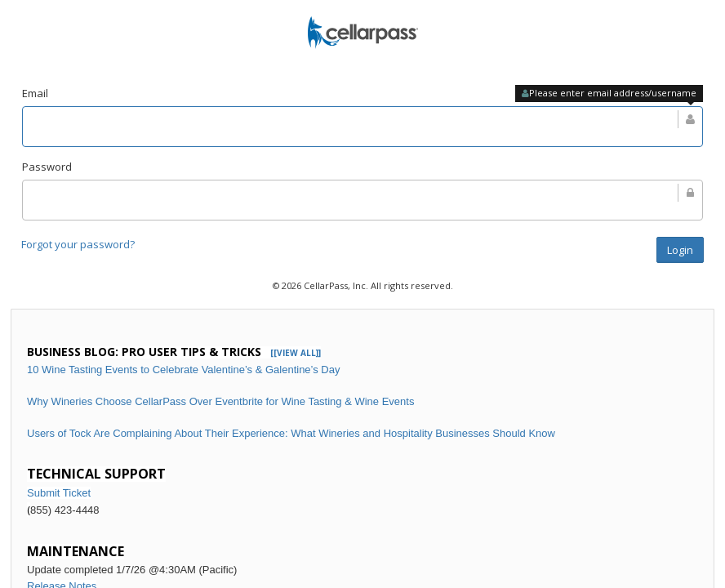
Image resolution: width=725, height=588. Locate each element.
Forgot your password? (78, 244)
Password (47, 167)
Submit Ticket (59, 493)
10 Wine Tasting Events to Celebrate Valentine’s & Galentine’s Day (183, 370)
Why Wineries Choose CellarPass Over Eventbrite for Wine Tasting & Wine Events (220, 401)
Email (35, 93)
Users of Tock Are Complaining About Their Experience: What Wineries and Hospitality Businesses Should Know (291, 433)
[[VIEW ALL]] (296, 353)
